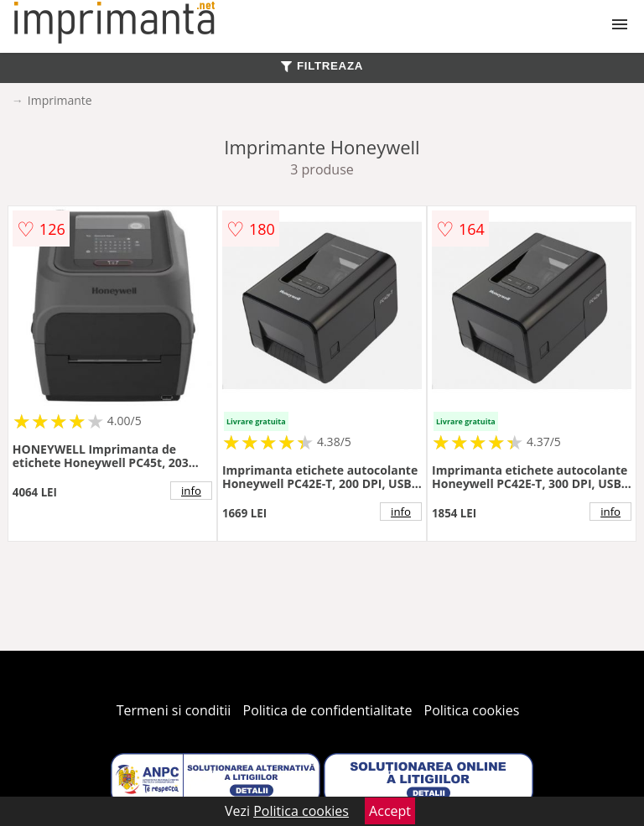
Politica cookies (472, 710)
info (191, 491)
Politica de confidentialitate (328, 710)
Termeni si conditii (174, 710)
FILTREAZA (322, 66)
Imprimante (60, 100)
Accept (390, 811)
